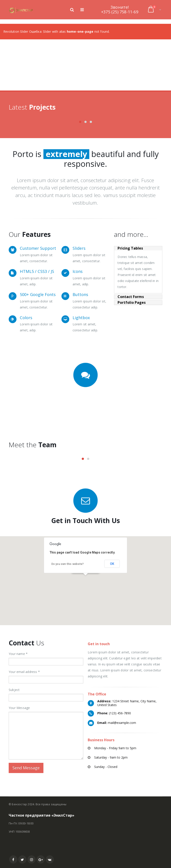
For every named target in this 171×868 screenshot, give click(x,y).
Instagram (32, 859)
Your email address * (24, 672)
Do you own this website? (68, 564)
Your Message (19, 708)
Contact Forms (131, 297)
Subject (14, 690)
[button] (85, 578)
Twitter (22, 859)
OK (112, 564)
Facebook (13, 859)
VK (50, 859)
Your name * (18, 654)
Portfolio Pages (132, 303)
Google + (41, 859)
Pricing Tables (130, 248)
